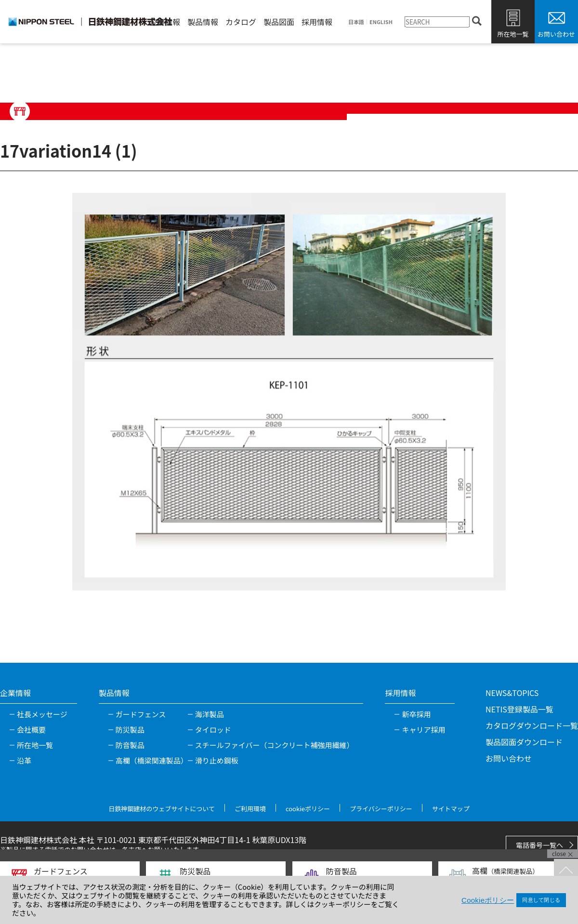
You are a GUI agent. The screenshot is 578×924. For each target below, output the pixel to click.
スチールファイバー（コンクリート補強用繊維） (275, 745)
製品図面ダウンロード (524, 742)
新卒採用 (416, 714)
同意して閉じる (541, 900)
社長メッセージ (42, 714)
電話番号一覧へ (539, 845)
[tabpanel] (289, 392)
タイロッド (213, 730)
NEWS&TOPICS (512, 693)
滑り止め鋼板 (217, 760)
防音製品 (130, 745)
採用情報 (317, 22)
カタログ (241, 22)
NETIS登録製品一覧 (519, 709)
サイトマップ (451, 809)
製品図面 (279, 22)
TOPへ (566, 871)
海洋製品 (210, 714)
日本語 (356, 22)
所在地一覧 (513, 34)
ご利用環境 (250, 809)
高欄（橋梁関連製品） (152, 760)
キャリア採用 (423, 730)
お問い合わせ (556, 34)
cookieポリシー (308, 809)
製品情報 (203, 22)
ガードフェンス (141, 714)
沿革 (24, 760)
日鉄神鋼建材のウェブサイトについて (162, 809)
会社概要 (31, 730)
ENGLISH (381, 22)
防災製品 (130, 730)
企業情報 (165, 22)
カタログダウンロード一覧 (532, 725)
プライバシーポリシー (381, 809)
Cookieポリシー (488, 900)
